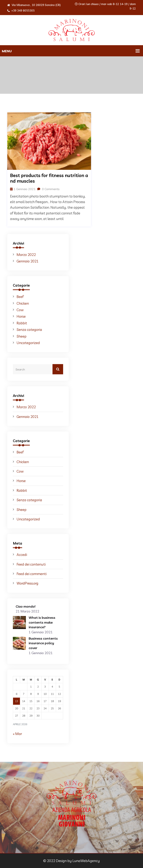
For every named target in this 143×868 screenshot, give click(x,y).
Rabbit (22, 323)
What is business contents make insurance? (42, 622)
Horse (21, 316)
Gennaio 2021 (28, 261)
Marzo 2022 (26, 255)
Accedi (22, 555)
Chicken (23, 303)
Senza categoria (29, 330)
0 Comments (48, 189)
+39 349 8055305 (21, 11)
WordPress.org (27, 583)
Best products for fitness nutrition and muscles (49, 178)
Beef (20, 297)
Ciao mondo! (26, 606)
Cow (20, 310)
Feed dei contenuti (31, 564)
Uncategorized (28, 343)
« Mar (17, 734)
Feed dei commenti (32, 574)
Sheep (22, 336)
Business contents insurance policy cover (43, 643)
